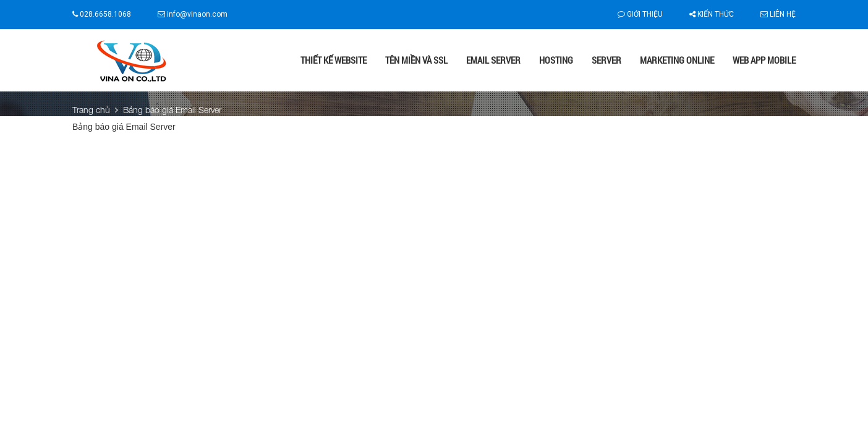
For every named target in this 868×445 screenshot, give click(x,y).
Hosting (556, 60)
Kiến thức (712, 14)
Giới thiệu (640, 14)
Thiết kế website (334, 60)
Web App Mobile (764, 60)
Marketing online (677, 60)
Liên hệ (778, 14)
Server (606, 60)
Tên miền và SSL (416, 60)
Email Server (493, 60)
